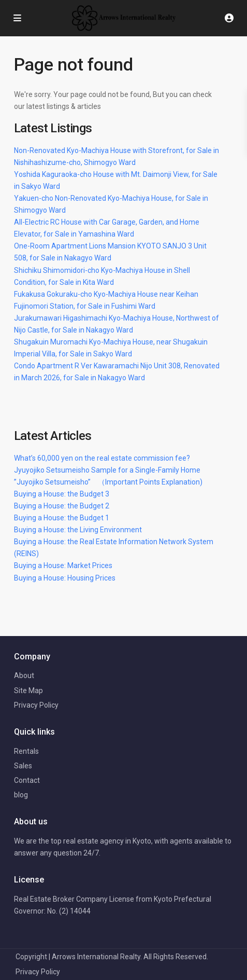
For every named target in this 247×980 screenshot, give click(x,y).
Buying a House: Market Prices (63, 565)
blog (21, 795)
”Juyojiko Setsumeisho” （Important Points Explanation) (108, 482)
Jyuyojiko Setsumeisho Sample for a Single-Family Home (107, 470)
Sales (23, 766)
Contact (27, 780)
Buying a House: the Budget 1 (62, 518)
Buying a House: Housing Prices (65, 578)
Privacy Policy (36, 705)
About (24, 675)
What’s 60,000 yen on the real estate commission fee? (102, 458)
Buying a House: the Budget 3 (62, 494)
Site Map (28, 691)
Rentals (26, 751)
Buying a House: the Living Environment (78, 530)
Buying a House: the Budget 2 (62, 506)
